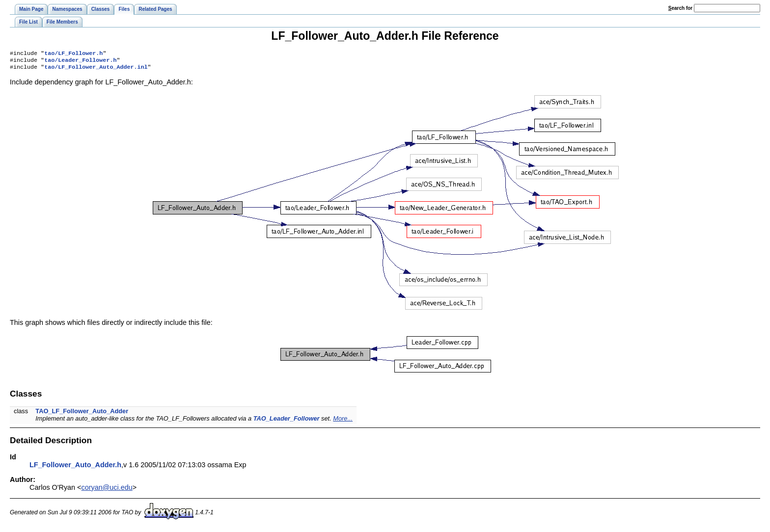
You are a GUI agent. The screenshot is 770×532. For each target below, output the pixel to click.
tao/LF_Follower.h (73, 54)
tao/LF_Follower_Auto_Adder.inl (96, 70)
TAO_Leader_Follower (287, 421)
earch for (680, 8)
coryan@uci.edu (107, 490)
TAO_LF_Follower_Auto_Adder (82, 414)
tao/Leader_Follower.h (80, 62)
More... (343, 421)
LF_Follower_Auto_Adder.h (75, 468)
